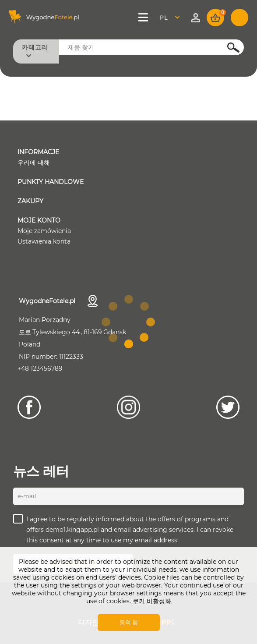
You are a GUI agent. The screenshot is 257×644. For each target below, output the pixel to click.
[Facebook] (29, 407)
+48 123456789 (40, 368)
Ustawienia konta (44, 241)
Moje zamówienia (44, 231)
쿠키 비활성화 (152, 601)
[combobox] (172, 18)
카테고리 (35, 47)
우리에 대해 (34, 163)
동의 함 (129, 622)
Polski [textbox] (169, 18)
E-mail (27, 496)
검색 (229, 47)
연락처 (93, 301)
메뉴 (144, 18)
